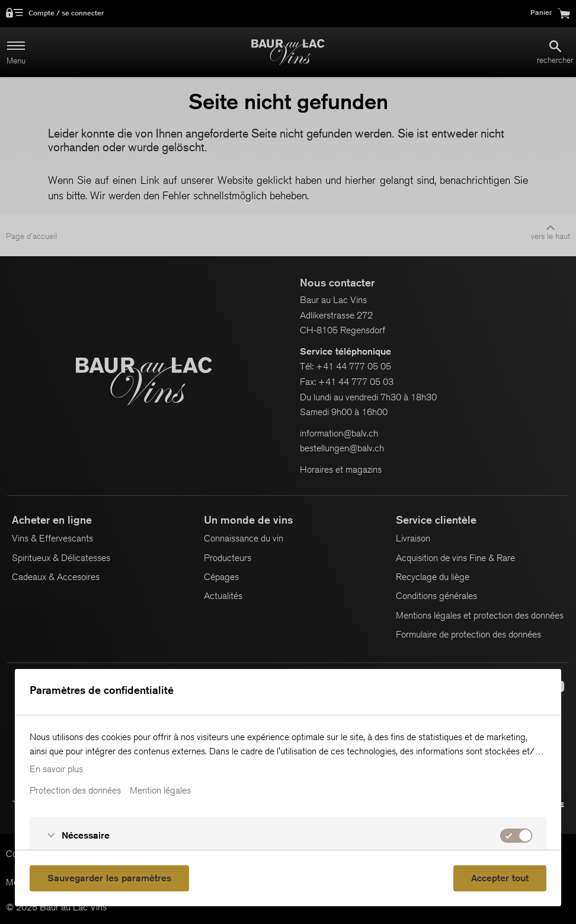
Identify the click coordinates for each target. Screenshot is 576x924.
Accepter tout (500, 878)
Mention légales (160, 791)
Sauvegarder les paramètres (109, 878)
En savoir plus (56, 769)
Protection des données (75, 791)
